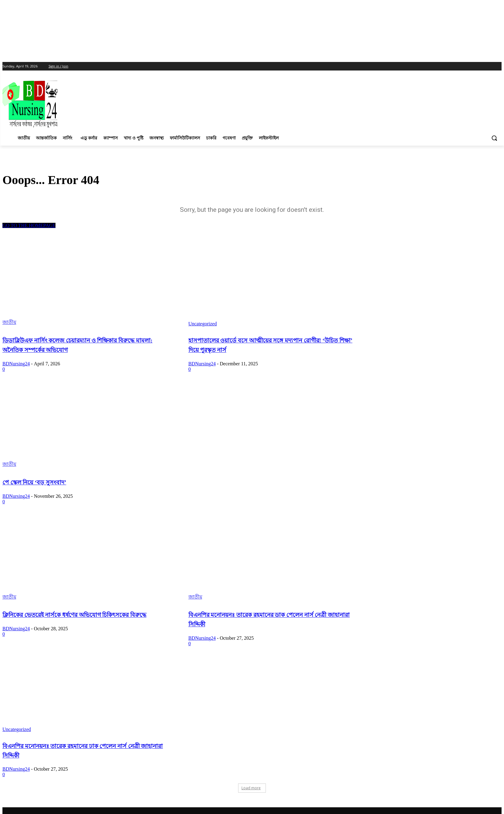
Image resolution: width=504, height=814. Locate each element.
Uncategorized (203, 324)
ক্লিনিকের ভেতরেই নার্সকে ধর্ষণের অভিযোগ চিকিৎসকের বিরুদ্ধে (74, 615)
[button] (494, 138)
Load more (251, 788)
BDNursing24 (16, 364)
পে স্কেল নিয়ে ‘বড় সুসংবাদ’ (34, 482)
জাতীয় (9, 322)
